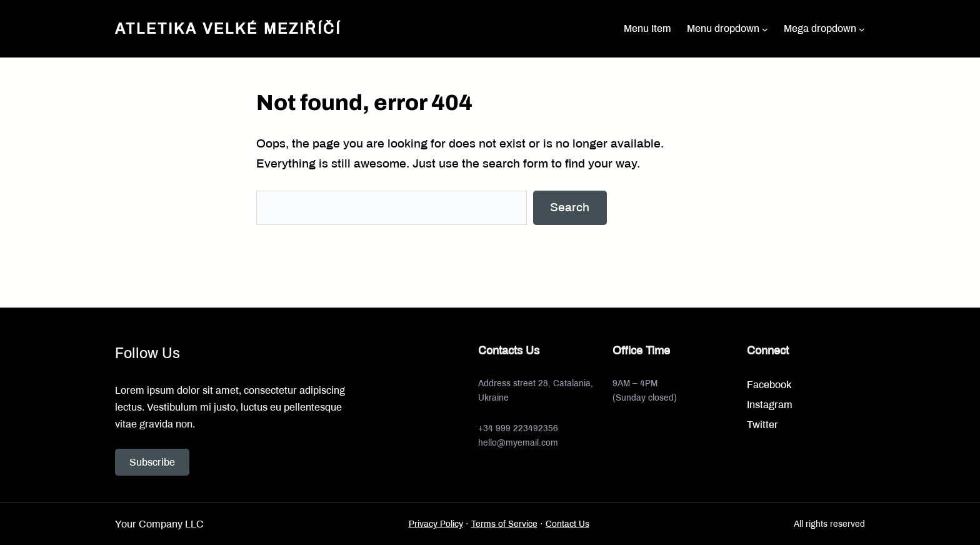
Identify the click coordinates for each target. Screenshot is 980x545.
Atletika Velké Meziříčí (228, 29)
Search (570, 207)
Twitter (762, 425)
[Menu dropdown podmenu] (765, 29)
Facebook (769, 385)
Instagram (770, 405)
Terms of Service (504, 524)
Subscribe (152, 462)
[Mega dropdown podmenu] (862, 29)
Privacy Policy (436, 524)
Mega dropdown (820, 28)
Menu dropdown (723, 28)
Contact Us (567, 524)
